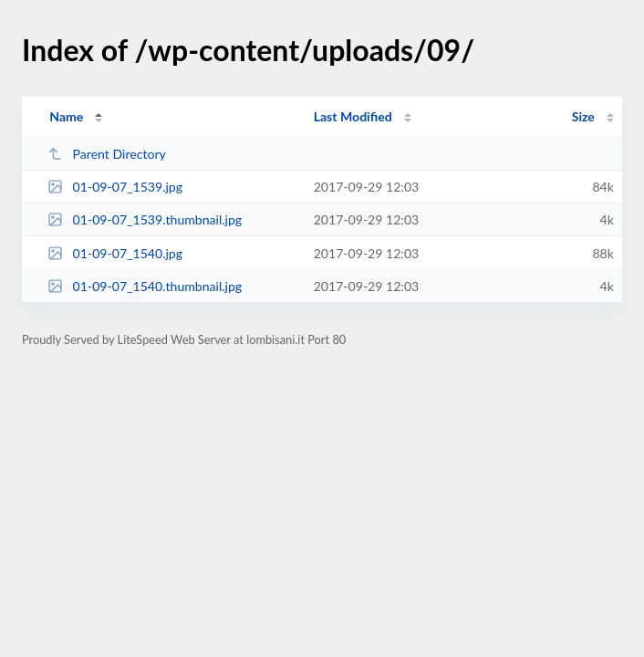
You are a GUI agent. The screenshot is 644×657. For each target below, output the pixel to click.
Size (583, 116)
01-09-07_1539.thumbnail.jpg (145, 219)
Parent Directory (107, 154)
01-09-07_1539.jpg (115, 187)
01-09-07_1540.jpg (115, 253)
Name (66, 116)
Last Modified (353, 116)
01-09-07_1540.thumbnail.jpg (145, 286)
